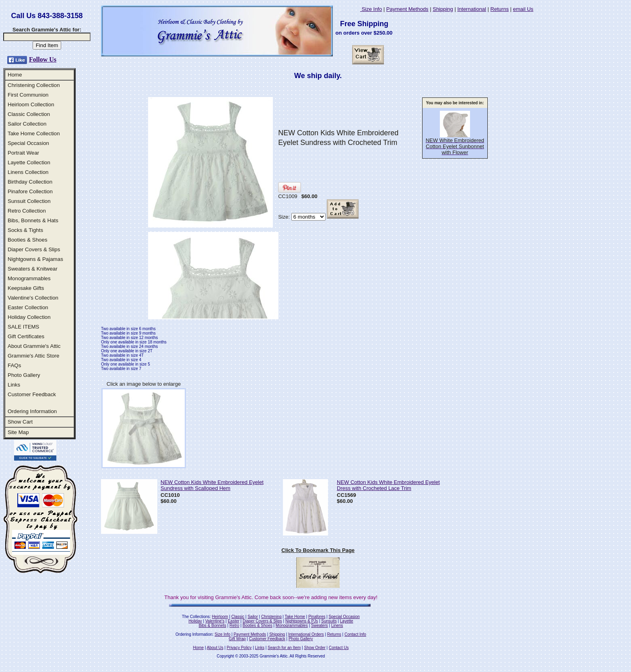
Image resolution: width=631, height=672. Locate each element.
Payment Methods (407, 9)
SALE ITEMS (24, 327)
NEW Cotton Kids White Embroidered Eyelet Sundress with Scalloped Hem (212, 485)
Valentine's (215, 621)
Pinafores (317, 617)
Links (14, 385)
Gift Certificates (26, 336)
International (472, 9)
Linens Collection (28, 172)
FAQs (14, 365)
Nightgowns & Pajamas (35, 259)
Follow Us (43, 59)
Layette (347, 621)
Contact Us (339, 648)
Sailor (253, 617)
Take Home (295, 617)
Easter (234, 621)
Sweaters (320, 625)
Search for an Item (284, 648)
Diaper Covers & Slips (34, 249)
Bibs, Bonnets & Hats (33, 220)
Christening (271, 617)
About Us (215, 648)
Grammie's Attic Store (33, 356)
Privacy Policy (239, 648)
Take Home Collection (34, 133)
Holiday (195, 621)
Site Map (18, 432)
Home (15, 75)
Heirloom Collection (31, 104)
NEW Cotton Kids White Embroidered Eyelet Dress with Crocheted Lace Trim (388, 485)
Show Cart (20, 422)
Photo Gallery (24, 375)
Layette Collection (29, 162)
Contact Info (355, 634)
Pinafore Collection (30, 191)
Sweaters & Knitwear (33, 269)
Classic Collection (29, 114)
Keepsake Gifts (26, 288)
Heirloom (220, 617)
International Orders (306, 634)
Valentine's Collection (33, 298)
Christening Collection (34, 85)
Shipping (443, 9)
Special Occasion (28, 143)
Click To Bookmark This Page (318, 550)
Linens (337, 625)
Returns (500, 9)
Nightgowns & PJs (302, 621)
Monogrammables (29, 278)
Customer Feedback (32, 394)
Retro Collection (27, 211)
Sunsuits (329, 621)
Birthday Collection (30, 182)
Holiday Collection (29, 317)
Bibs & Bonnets (212, 625)
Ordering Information (32, 411)
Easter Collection (28, 307)
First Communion (28, 95)
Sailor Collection (27, 124)
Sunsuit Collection (29, 201)
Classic (238, 617)
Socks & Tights (25, 230)
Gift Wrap (237, 639)
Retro (234, 625)
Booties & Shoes (28, 240)
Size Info (371, 9)
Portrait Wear (23, 153)
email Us (523, 9)
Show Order (314, 648)
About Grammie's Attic (34, 346)
